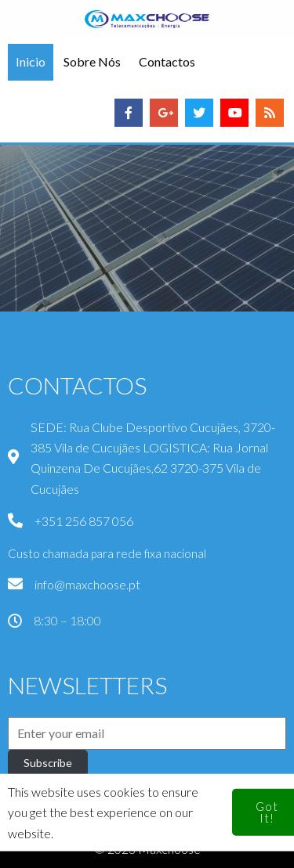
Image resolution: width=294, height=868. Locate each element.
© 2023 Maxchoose (147, 849)
